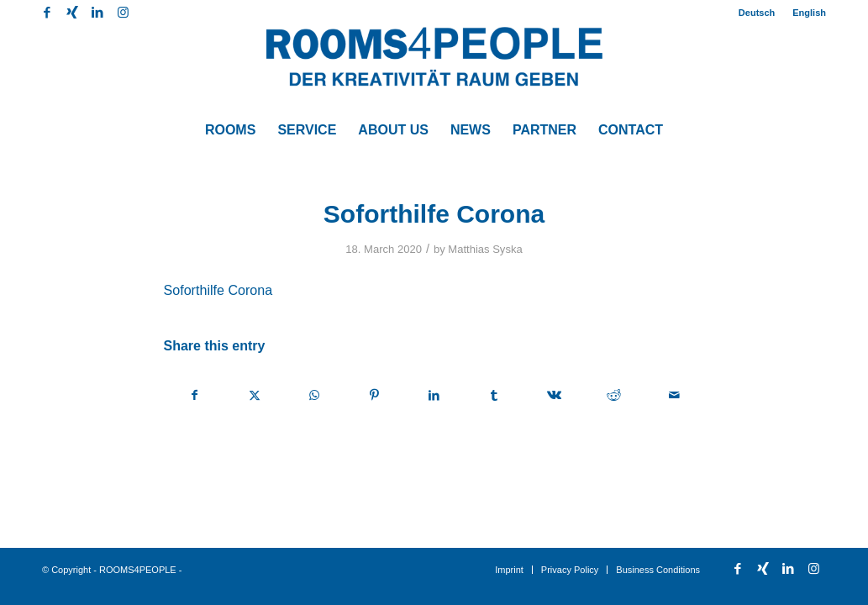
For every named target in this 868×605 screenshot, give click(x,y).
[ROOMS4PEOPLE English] (434, 67)
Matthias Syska (485, 249)
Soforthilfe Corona (218, 290)
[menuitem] (757, 13)
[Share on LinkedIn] (434, 395)
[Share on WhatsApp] (314, 395)
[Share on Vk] (554, 395)
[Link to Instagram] (123, 13)
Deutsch (757, 13)
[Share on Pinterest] (374, 395)
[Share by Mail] (674, 395)
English (809, 13)
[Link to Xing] (72, 13)
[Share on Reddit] (614, 395)
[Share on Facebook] (195, 395)
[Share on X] (255, 395)
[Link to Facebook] (47, 13)
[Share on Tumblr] (494, 395)
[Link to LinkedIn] (97, 13)
